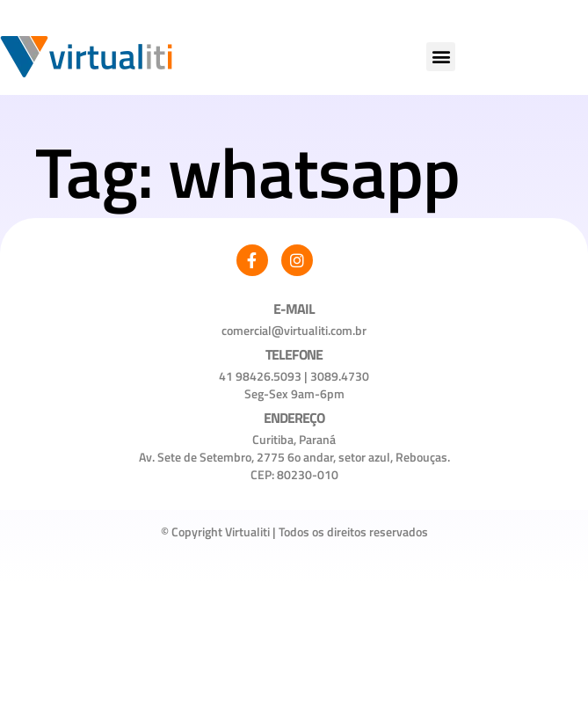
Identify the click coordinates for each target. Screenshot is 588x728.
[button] (441, 57)
